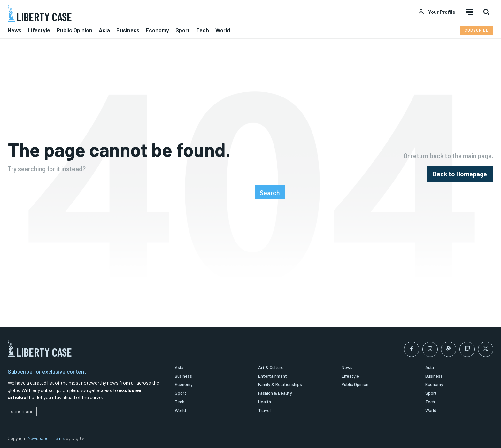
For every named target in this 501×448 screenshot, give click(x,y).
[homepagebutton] (460, 174)
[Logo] (125, 13)
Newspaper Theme (46, 438)
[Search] (270, 192)
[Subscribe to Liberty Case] (477, 30)
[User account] (437, 12)
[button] (486, 12)
